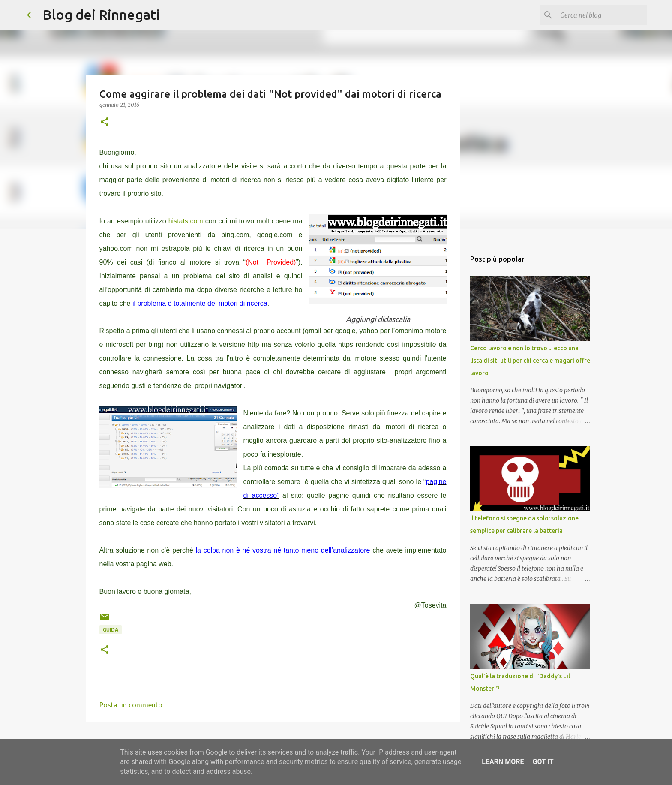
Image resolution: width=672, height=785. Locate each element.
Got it (543, 762)
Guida (111, 630)
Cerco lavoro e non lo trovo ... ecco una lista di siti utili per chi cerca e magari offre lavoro (530, 361)
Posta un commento (131, 705)
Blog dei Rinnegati (101, 15)
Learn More (503, 762)
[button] (105, 122)
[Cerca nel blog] (602, 15)
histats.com (186, 221)
